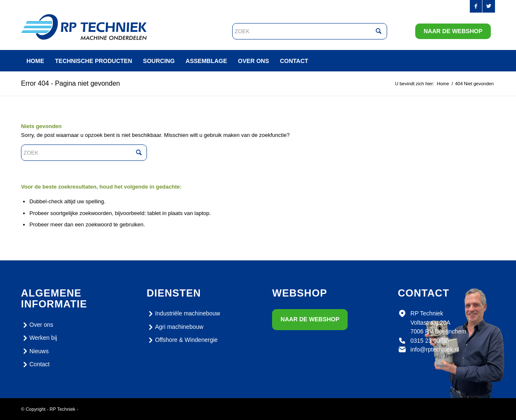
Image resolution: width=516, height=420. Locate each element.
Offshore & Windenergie (182, 340)
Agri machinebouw (175, 327)
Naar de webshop (453, 31)
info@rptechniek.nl (435, 349)
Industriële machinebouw (183, 314)
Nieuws (35, 351)
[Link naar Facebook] (476, 6)
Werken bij (39, 338)
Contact (35, 365)
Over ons (37, 325)
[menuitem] (35, 61)
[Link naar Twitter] (489, 6)
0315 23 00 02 (430, 341)
